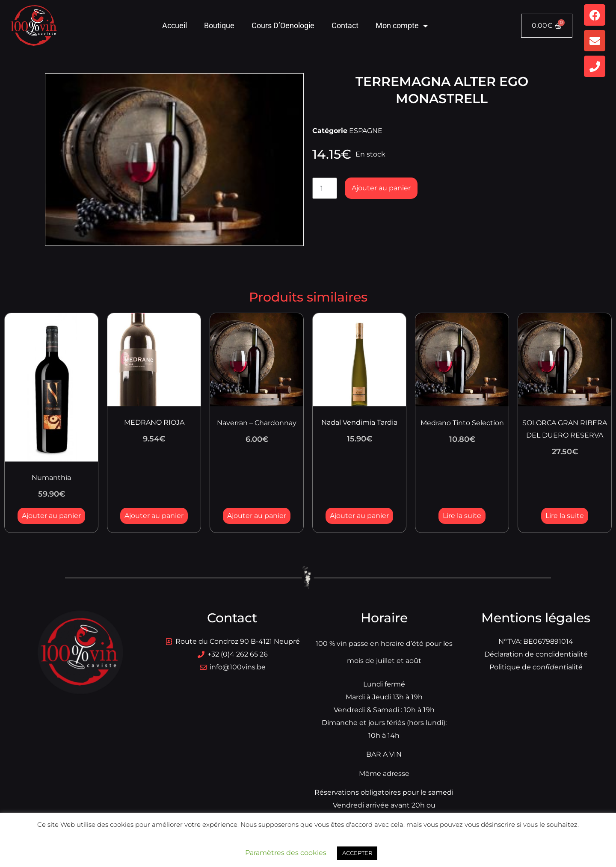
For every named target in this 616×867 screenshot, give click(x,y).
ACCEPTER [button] (357, 853)
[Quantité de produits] (325, 188)
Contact (345, 25)
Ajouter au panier (381, 188)
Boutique (219, 25)
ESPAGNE (366, 131)
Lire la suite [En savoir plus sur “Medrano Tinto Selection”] (462, 516)
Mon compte (402, 26)
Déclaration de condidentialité (536, 654)
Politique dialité (536, 667)
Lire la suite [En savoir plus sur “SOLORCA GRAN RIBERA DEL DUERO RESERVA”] (565, 516)
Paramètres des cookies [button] (286, 853)
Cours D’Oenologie (283, 25)
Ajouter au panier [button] (51, 516)
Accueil (175, 25)
